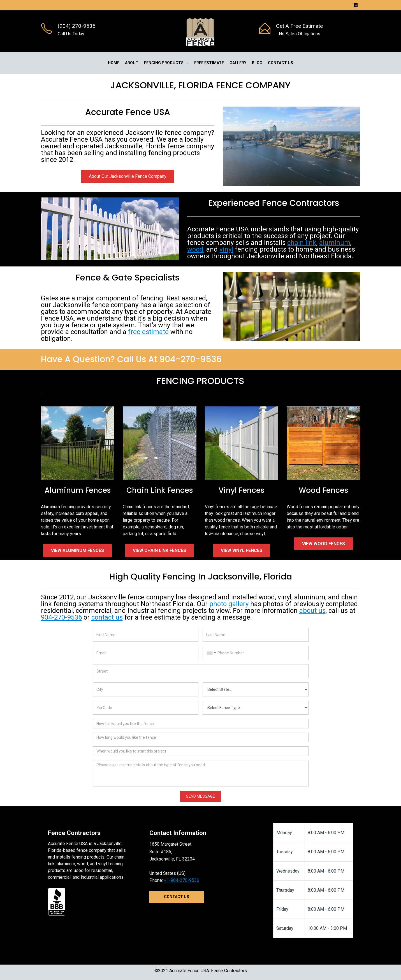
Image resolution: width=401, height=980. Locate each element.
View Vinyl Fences (242, 550)
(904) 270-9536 (77, 26)
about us (312, 611)
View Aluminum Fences (77, 550)
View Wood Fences (324, 544)
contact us (107, 617)
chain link (302, 243)
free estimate (148, 332)
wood (195, 249)
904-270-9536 (61, 617)
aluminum (335, 243)
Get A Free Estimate (299, 26)
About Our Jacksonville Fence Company (128, 176)
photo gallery (229, 604)
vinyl (226, 249)
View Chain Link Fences (159, 550)
